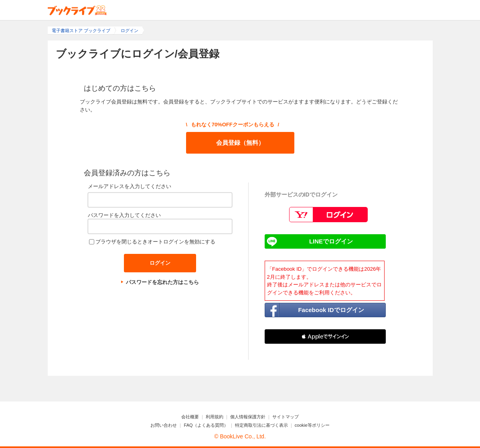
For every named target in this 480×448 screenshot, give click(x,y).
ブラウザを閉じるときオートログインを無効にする (155, 242)
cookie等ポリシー (312, 425)
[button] (325, 337)
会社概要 (190, 417)
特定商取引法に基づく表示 (261, 425)
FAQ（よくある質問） (206, 425)
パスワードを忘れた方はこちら (162, 282)
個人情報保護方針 (248, 417)
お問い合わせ (164, 425)
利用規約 (215, 417)
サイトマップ (286, 417)
